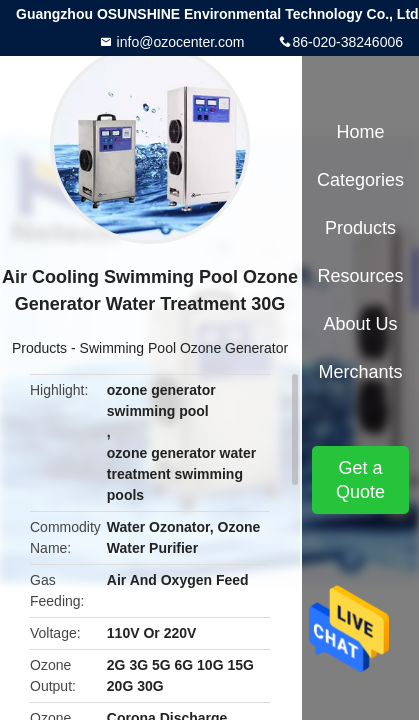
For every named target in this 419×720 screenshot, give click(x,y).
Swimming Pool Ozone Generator (184, 348)
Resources (360, 276)
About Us (360, 324)
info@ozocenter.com (179, 42)
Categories (360, 180)
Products (39, 348)
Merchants (360, 372)
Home (360, 132)
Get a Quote (360, 480)
